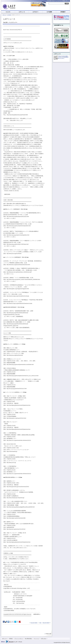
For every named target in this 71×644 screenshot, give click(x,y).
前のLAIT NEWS (46, 623)
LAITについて (5, 639)
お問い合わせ (44, 639)
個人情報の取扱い (29, 639)
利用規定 (11, 639)
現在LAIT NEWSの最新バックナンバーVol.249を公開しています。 (63, 57)
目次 (41, 623)
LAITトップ (4, 15)
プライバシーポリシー (19, 639)
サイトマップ (37, 639)
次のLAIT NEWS (34, 623)
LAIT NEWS (9, 15)
